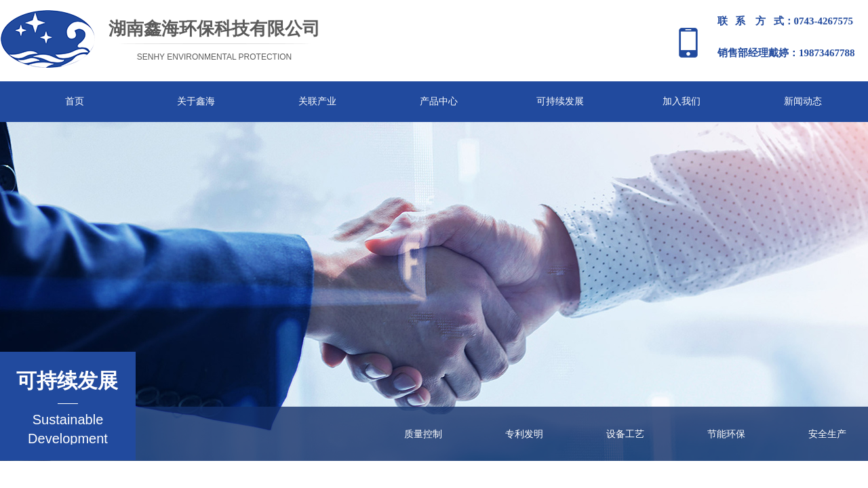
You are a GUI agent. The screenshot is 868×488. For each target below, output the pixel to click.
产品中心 (439, 101)
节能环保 (726, 434)
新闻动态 (803, 101)
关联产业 (317, 101)
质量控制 (423, 434)
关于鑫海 (196, 101)
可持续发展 (560, 101)
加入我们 (682, 101)
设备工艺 (625, 434)
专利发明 (524, 434)
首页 (75, 101)
